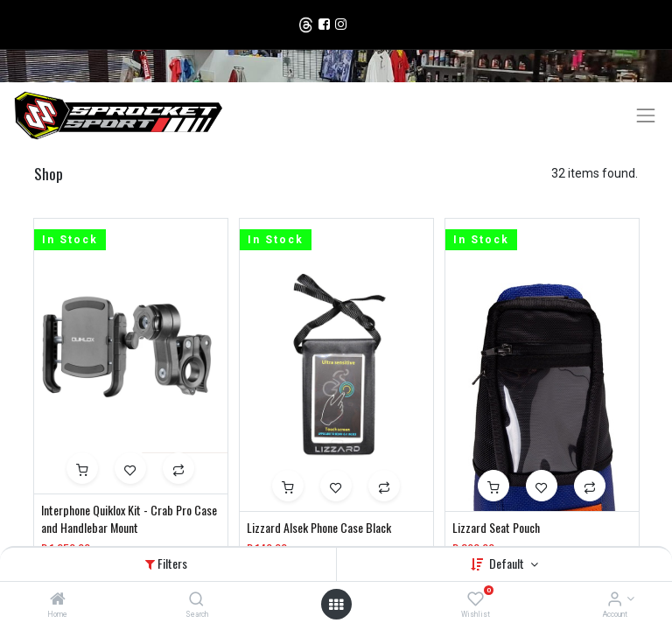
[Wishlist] (476, 600)
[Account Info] (615, 600)
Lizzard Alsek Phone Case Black (319, 528)
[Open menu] (336, 605)
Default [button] (508, 563)
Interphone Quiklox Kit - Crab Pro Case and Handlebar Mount (129, 518)
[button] (82, 468)
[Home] (58, 600)
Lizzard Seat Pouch (496, 528)
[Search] (196, 600)
